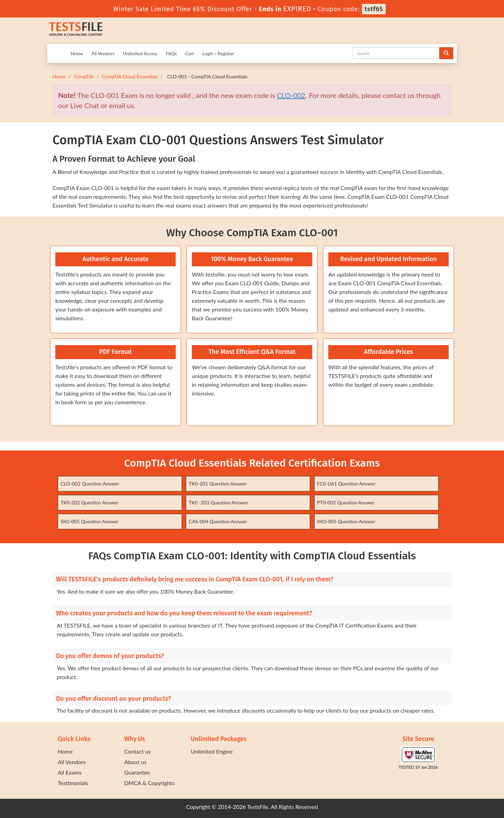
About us (135, 762)
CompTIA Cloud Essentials (130, 76)
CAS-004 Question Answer (218, 521)
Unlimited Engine (212, 751)
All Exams (70, 772)
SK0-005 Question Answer (89, 521)
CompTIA (84, 76)
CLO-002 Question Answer (90, 484)
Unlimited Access (140, 54)
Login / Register (218, 54)
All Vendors (103, 54)
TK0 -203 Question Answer (218, 502)
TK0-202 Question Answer (89, 502)
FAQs (171, 54)
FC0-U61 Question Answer (346, 484)
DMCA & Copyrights (149, 783)
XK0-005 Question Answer (346, 521)
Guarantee (137, 772)
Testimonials (73, 783)
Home (77, 54)
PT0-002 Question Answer (346, 502)
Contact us (137, 751)
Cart (190, 54)
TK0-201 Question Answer (218, 484)
